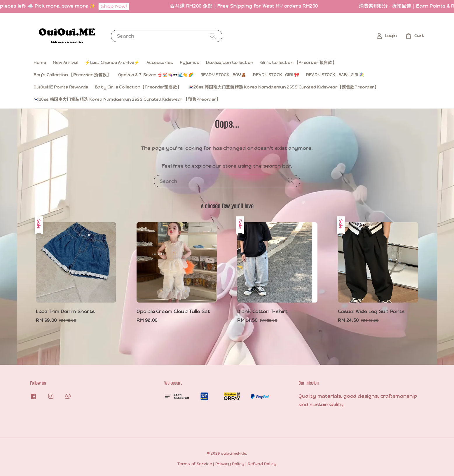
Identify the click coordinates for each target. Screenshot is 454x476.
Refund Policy (262, 464)
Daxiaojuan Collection (230, 62)
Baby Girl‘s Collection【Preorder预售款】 (138, 87)
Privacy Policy (230, 464)
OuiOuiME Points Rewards (61, 87)
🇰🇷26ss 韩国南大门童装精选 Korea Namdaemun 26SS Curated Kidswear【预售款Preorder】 (284, 87)
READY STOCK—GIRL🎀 (276, 75)
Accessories (160, 62)
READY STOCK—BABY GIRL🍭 (335, 75)
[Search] (213, 36)
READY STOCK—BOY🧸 (223, 75)
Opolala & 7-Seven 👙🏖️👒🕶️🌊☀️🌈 (156, 75)
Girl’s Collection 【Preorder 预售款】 (298, 62)
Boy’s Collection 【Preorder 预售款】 (72, 75)
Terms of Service (195, 464)
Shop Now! (122, 6)
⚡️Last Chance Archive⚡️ (112, 62)
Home (40, 62)
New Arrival (65, 62)
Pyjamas (189, 62)
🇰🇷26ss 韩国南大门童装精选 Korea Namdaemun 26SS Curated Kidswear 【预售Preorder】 (127, 99)
